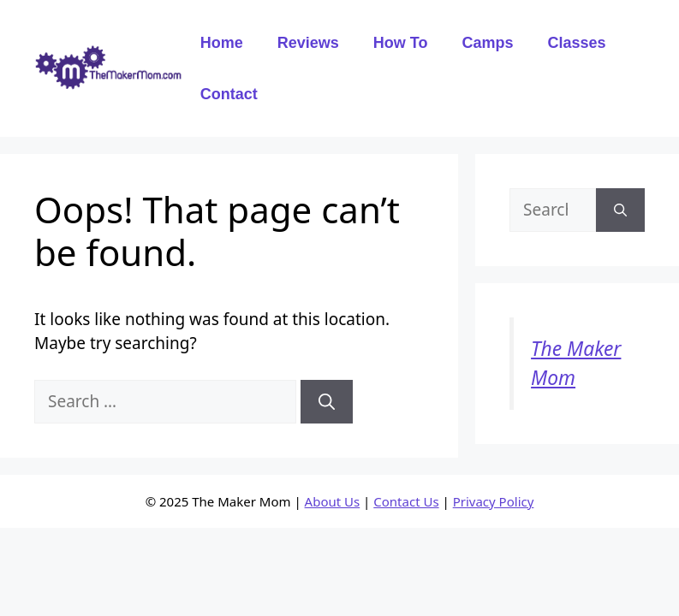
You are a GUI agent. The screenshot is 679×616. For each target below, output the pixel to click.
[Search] (327, 402)
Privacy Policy (494, 501)
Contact (229, 94)
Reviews (308, 43)
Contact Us (406, 501)
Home (222, 43)
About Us (333, 501)
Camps (487, 43)
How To (401, 43)
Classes (576, 43)
